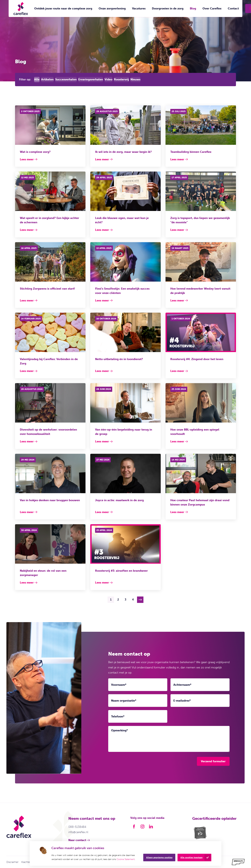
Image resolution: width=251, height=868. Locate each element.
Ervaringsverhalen (91, 79)
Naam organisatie (124, 701)
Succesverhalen (66, 79)
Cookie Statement (126, 859)
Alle (37, 79)
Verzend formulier (213, 761)
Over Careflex (212, 8)
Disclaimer (12, 862)
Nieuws (135, 79)
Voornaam (119, 685)
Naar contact (77, 840)
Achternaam (182, 685)
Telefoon (118, 716)
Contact (233, 8)
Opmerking (119, 730)
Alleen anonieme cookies (159, 857)
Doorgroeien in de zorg (168, 8)
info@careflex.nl (78, 832)
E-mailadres (182, 701)
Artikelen (47, 79)
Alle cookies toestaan (191, 857)
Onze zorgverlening (112, 8)
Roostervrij (121, 79)
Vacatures (139, 8)
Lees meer (27, 159)
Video (108, 79)
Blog (193, 8)
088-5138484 (77, 827)
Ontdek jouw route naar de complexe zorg (63, 8)
